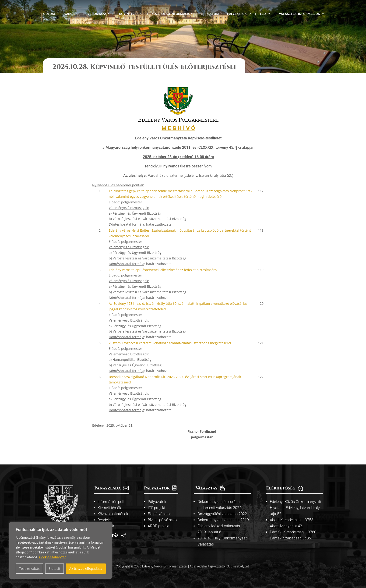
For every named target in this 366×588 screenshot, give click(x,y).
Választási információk (299, 14)
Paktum (212, 14)
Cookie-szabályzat (53, 557)
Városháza (97, 14)
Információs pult (111, 502)
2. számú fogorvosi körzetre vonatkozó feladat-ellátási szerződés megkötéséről (170, 343)
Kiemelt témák (109, 508)
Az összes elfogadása (86, 569)
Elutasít (54, 569)
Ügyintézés (129, 14)
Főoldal (49, 14)
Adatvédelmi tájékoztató (208, 566)
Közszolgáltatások (113, 514)
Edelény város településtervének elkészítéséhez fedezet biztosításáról (163, 270)
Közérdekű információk (172, 14)
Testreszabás (29, 569)
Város (69, 14)
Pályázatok (237, 14)
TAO (263, 14)
